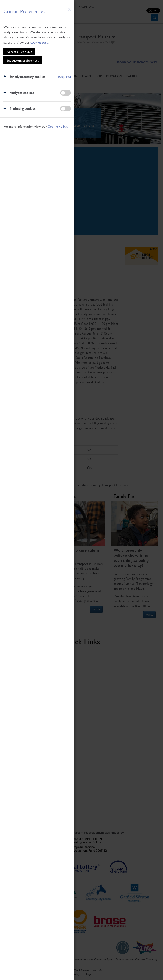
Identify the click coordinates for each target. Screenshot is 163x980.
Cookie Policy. (58, 126)
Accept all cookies (19, 51)
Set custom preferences (23, 60)
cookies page (39, 42)
